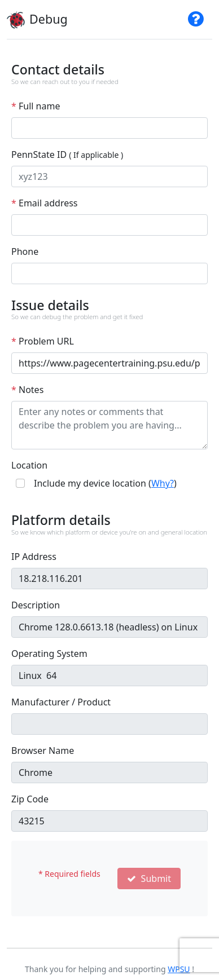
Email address (45, 203)
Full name (36, 106)
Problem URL (43, 341)
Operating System (49, 654)
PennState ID (67, 154)
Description (36, 605)
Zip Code (30, 799)
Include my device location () (105, 483)
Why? (163, 483)
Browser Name (43, 751)
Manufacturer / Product (61, 702)
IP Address (34, 557)
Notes (27, 390)
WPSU (179, 969)
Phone (25, 251)
